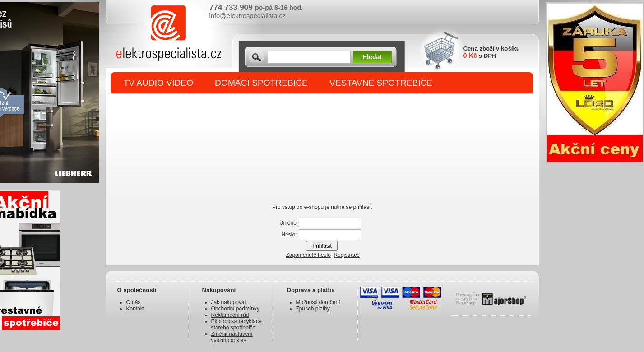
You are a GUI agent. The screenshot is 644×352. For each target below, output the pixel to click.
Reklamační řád (230, 315)
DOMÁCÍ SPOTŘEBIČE (261, 83)
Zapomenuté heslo (308, 255)
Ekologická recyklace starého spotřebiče (236, 324)
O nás (134, 302)
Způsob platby (313, 309)
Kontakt (136, 309)
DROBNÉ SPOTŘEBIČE (171, 104)
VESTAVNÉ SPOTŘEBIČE (381, 83)
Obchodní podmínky (235, 309)
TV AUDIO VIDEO (159, 83)
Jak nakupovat (229, 302)
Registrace (347, 255)
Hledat (372, 57)
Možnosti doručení (318, 302)
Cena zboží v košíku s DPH (492, 52)
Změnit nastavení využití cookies (232, 337)
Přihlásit (322, 246)
